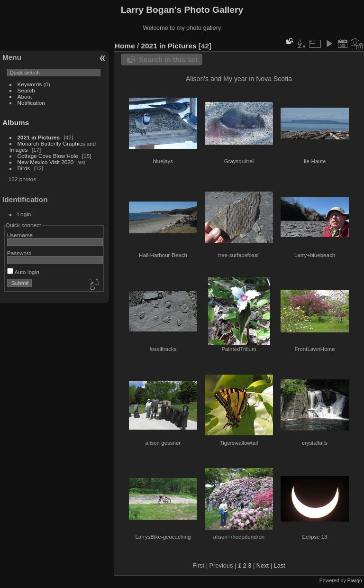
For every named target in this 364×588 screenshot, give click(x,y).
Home (125, 46)
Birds (24, 168)
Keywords (30, 84)
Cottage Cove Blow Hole (48, 156)
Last (280, 565)
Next (263, 565)
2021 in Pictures (39, 137)
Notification (31, 103)
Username (20, 235)
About (25, 96)
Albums (16, 123)
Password (19, 253)
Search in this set (168, 60)
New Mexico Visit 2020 (46, 162)
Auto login (23, 272)
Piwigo (355, 580)
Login (24, 214)
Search (26, 90)
